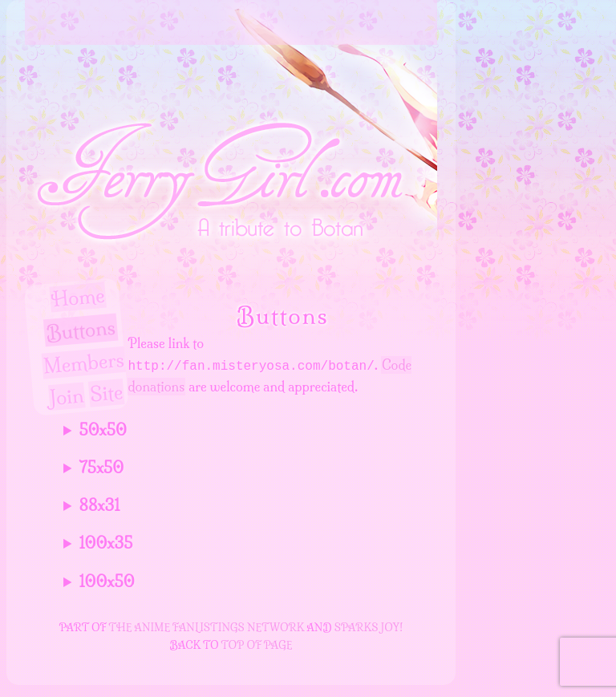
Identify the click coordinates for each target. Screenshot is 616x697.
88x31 (100, 506)
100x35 (106, 543)
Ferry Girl (319, 22)
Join (67, 397)
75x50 (102, 468)
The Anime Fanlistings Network (207, 627)
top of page (257, 645)
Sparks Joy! (369, 627)
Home (78, 298)
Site (107, 393)
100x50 (107, 582)
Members (84, 362)
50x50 (103, 430)
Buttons (81, 330)
